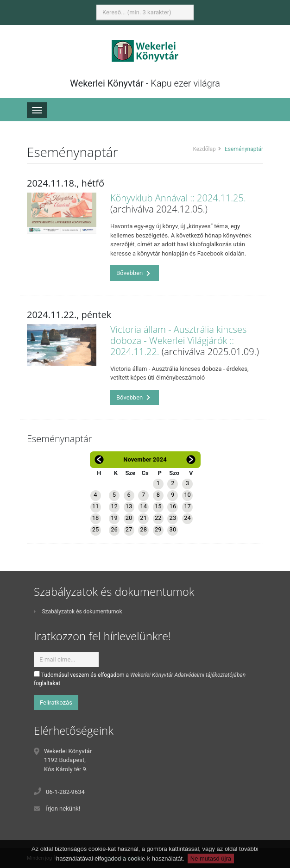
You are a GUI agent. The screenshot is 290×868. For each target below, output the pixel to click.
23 (173, 518)
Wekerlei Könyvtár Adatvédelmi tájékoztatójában (188, 675)
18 (96, 518)
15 (158, 506)
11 (96, 506)
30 (173, 529)
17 (187, 506)
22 (158, 518)
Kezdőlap (204, 149)
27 (129, 529)
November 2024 (145, 459)
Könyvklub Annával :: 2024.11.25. (178, 198)
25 (96, 529)
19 (114, 518)
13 (129, 506)
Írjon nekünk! (63, 809)
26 (114, 529)
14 (143, 506)
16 (173, 506)
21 (143, 518)
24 (187, 518)
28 (143, 529)
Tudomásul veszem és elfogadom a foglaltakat (140, 679)
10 (187, 495)
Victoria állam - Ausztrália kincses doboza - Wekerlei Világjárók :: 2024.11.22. (178, 340)
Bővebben (133, 273)
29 (158, 529)
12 (114, 506)
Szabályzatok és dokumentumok (78, 612)
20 (129, 518)
